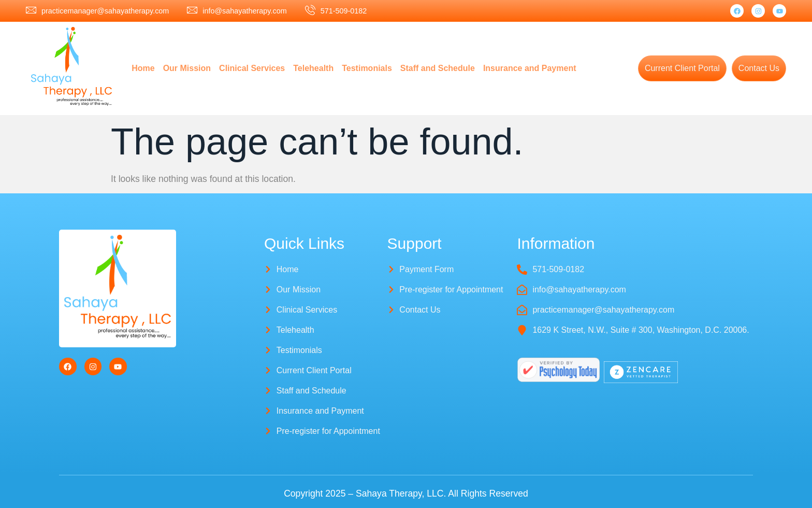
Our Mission (187, 68)
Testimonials (367, 68)
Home (143, 68)
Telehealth (313, 68)
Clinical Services (252, 68)
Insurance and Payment (530, 68)
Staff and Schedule (438, 68)
